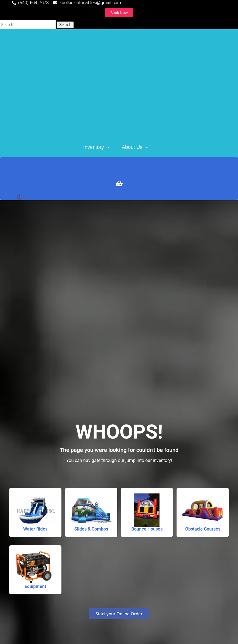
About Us (135, 147)
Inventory (97, 147)
